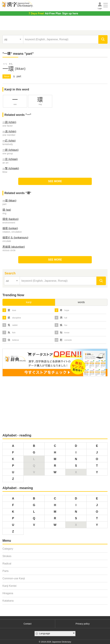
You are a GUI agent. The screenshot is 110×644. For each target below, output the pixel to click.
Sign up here (53, 13)
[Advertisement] (55, 24)
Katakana (8, 601)
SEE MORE (55, 181)
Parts (5, 571)
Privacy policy (83, 624)
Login (100, 8)
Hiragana (8, 593)
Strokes (7, 556)
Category (8, 549)
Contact (27, 624)
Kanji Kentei (9, 586)
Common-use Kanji (14, 578)
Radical (7, 564)
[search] (103, 39)
